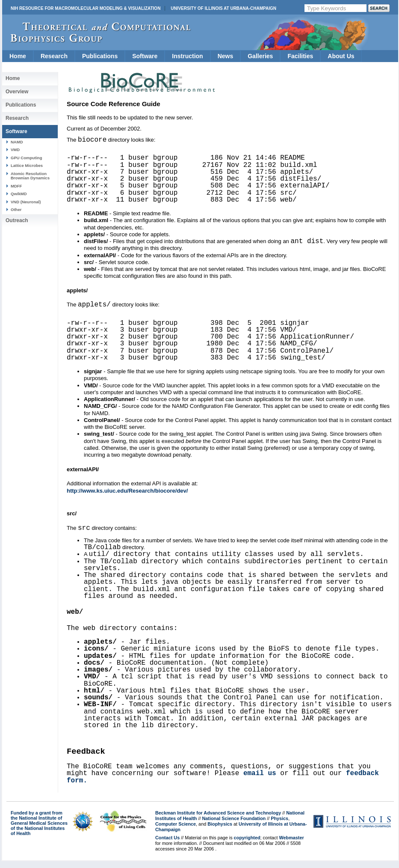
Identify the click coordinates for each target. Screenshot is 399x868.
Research (54, 56)
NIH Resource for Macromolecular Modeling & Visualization (86, 8)
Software (145, 56)
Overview (17, 92)
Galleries (260, 56)
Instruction (187, 56)
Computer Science (176, 831)
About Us (341, 56)
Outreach (17, 220)
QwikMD (19, 194)
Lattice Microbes (27, 165)
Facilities (300, 56)
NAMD (17, 142)
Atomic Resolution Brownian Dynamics (30, 176)
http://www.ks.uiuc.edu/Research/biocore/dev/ (127, 493)
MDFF (16, 186)
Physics (279, 825)
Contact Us (167, 844)
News (226, 56)
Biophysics (220, 831)
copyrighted (247, 844)
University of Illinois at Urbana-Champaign (223, 8)
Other (16, 210)
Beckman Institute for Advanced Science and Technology (218, 820)
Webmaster (291, 844)
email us (260, 780)
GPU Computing (26, 158)
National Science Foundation (234, 825)
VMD (15, 150)
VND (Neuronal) (26, 202)
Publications (100, 56)
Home (18, 56)
